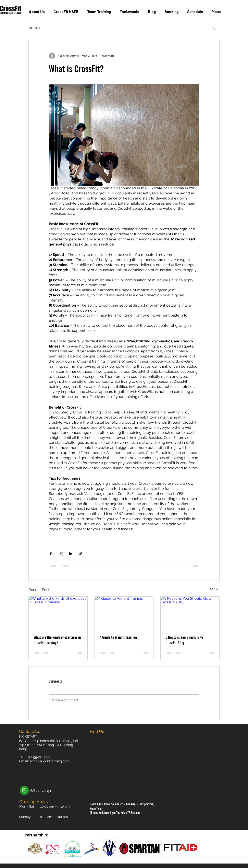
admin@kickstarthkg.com (50, 761)
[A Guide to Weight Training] (124, 613)
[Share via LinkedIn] (71, 554)
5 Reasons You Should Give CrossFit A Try (184, 640)
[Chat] (24, 790)
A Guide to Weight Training (118, 637)
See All (215, 589)
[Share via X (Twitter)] (61, 554)
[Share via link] (81, 554)
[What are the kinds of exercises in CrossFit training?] (58, 613)
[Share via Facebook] (51, 554)
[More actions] (197, 56)
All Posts (34, 28)
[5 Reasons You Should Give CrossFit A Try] (190, 613)
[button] (214, 28)
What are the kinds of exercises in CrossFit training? (57, 640)
